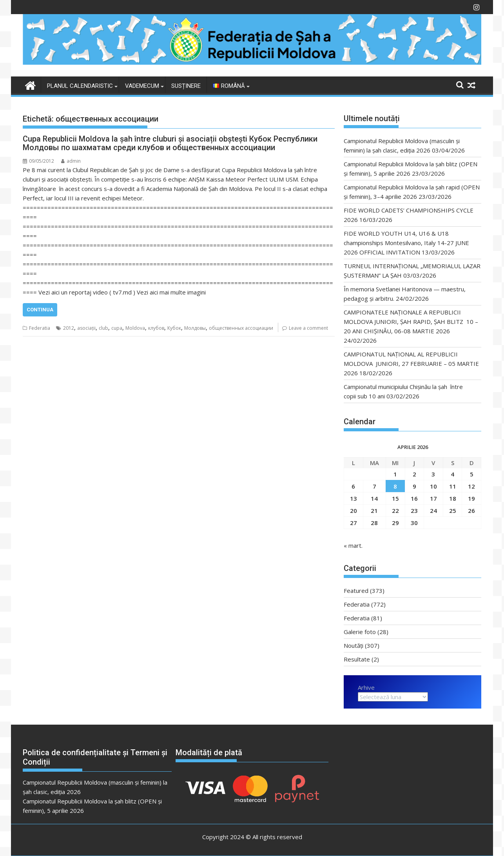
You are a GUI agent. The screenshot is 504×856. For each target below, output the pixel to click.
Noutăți (354, 645)
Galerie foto (360, 632)
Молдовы (195, 328)
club (103, 328)
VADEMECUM (142, 86)
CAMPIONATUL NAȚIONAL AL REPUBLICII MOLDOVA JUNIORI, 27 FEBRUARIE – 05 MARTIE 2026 (411, 363)
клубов (156, 328)
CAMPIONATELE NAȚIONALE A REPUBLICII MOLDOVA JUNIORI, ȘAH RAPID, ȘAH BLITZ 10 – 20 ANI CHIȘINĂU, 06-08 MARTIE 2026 (411, 322)
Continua (40, 310)
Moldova (135, 328)
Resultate (357, 659)
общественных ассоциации (241, 328)
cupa (117, 328)
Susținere (186, 86)
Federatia (40, 328)
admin (71, 161)
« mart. (353, 545)
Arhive (366, 687)
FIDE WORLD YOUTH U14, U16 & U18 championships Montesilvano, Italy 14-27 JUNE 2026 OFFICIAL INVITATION (406, 243)
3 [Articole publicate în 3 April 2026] (433, 474)
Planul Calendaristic (80, 86)
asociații (86, 328)
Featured (356, 591)
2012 (69, 328)
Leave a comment (308, 328)
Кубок (174, 328)
